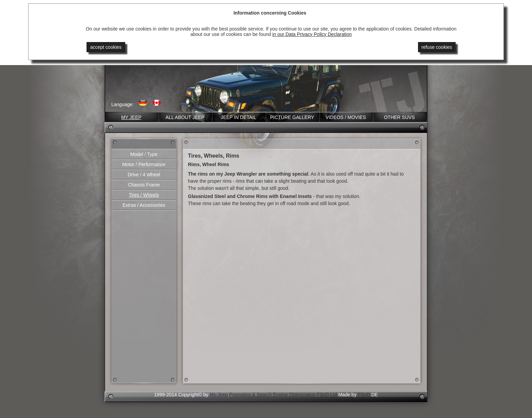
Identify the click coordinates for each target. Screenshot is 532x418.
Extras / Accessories (144, 205)
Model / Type (144, 154)
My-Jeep (219, 395)
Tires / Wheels (144, 195)
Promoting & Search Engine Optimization (272, 395)
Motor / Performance (144, 164)
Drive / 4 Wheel (144, 175)
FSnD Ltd (327, 395)
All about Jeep (185, 117)
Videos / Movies (346, 117)
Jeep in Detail (239, 117)
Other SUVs (399, 117)
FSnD (364, 395)
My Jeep (131, 117)
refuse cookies (437, 47)
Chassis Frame (144, 185)
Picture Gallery (292, 117)
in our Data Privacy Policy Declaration (312, 34)
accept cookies (106, 47)
